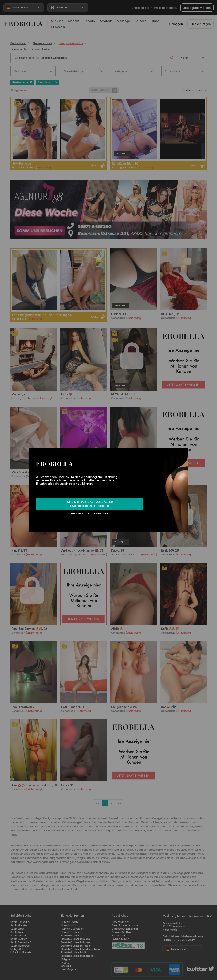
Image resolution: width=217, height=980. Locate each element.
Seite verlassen (102, 513)
